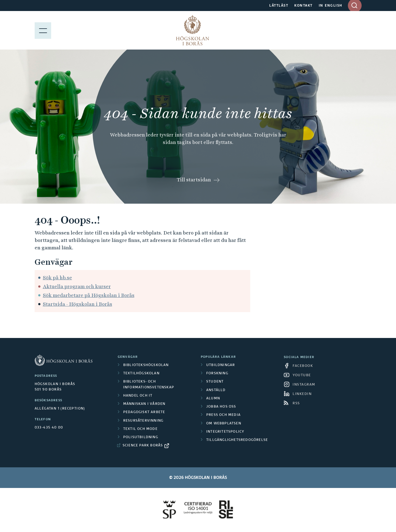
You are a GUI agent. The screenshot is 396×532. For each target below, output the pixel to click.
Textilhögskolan (141, 373)
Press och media (223, 415)
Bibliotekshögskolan (146, 365)
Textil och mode (140, 429)
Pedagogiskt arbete (144, 412)
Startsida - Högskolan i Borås (78, 304)
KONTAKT (303, 6)
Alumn (213, 399)
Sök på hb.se (57, 278)
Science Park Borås (143, 446)
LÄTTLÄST (279, 6)
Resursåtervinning (143, 421)
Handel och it (138, 396)
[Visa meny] (43, 30)
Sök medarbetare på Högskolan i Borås (89, 295)
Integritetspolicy (225, 432)
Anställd (216, 390)
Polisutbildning (141, 437)
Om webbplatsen (224, 424)
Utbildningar (221, 365)
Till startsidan (194, 180)
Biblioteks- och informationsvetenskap (149, 384)
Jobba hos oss (221, 407)
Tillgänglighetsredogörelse (237, 440)
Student (215, 382)
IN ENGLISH (331, 6)
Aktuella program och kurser (77, 286)
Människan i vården (144, 404)
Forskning (217, 373)
